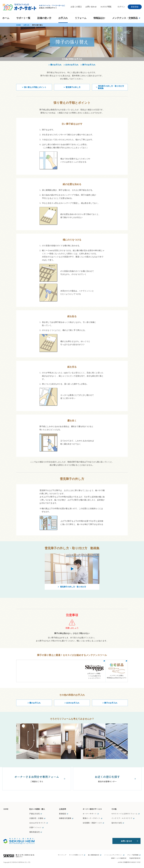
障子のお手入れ (89, 65)
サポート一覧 (23, 18)
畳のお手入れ (56, 65)
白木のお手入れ (72, 65)
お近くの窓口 (76, 7)
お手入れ (63, 18)
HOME (19, 25)
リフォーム (81, 18)
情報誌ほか (99, 18)
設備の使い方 (44, 18)
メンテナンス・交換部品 (126, 18)
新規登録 (135, 7)
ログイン (121, 7)
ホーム (6, 18)
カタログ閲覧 (106, 7)
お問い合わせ (91, 7)
